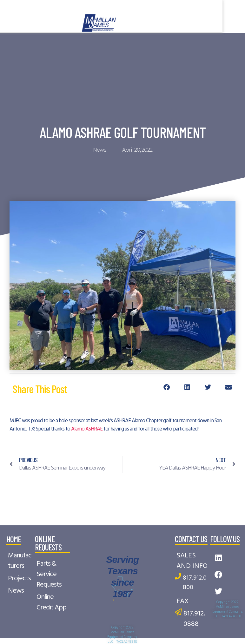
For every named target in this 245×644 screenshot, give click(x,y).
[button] (167, 387)
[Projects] (21, 578)
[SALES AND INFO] (192, 561)
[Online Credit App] (52, 602)
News (99, 150)
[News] (21, 591)
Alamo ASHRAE (87, 429)
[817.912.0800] (192, 583)
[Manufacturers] (21, 561)
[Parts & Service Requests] (52, 574)
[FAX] (192, 601)
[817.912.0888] (192, 619)
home (14, 539)
